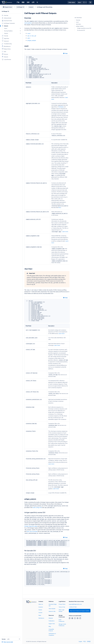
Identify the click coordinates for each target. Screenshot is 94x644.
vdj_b (29, 38)
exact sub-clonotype (32, 531)
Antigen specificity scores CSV (84, 28)
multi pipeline (28, 23)
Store (80, 2)
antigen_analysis (32, 40)
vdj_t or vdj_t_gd (32, 36)
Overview (78, 20)
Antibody (61, 107)
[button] (20, 28)
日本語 (89, 641)
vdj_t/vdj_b (78, 24)
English (80, 641)
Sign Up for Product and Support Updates (80, 611)
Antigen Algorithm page (31, 526)
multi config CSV (37, 507)
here (60, 207)
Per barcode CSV (81, 30)
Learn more (65, 231)
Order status (72, 2)
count (29, 33)
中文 (85, 641)
